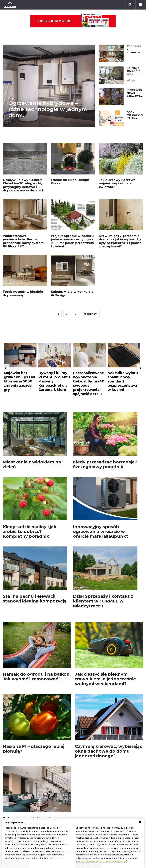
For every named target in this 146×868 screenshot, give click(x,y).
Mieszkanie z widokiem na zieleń (32, 464)
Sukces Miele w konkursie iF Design (72, 293)
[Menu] (141, 5)
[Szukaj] (130, 5)
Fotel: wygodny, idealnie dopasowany (23, 293)
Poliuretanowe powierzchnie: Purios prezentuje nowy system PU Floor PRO (23, 241)
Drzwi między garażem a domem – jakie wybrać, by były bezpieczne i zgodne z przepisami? (120, 241)
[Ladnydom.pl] (10, 5)
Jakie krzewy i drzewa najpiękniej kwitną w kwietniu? (117, 183)
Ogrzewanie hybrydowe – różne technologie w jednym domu (48, 109)
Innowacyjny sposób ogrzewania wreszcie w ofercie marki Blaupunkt (101, 532)
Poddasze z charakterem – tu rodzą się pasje (136, 52)
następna (90, 314)
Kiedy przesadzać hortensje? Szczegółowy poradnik (105, 464)
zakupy (131, 80)
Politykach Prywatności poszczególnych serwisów (101, 861)
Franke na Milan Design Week (70, 182)
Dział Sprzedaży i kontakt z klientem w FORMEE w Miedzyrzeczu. (103, 601)
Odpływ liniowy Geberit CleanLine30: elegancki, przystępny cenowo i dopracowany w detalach (24, 185)
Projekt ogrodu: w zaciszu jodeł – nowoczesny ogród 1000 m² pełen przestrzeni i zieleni (73, 241)
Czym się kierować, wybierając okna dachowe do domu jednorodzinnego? (109, 751)
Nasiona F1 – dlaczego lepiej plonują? (34, 749)
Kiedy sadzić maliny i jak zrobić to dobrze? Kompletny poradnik (30, 532)
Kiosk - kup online (73, 21)
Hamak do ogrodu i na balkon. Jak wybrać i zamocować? (37, 677)
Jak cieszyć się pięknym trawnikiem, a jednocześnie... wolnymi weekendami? (107, 679)
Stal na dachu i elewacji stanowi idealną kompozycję (35, 599)
